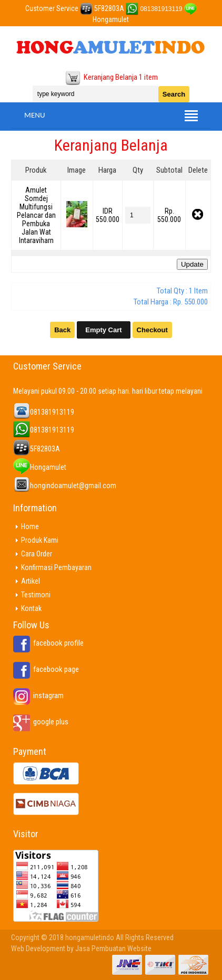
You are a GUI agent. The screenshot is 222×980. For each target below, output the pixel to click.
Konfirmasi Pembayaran (56, 567)
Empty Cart (103, 330)
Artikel (31, 581)
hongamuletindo (90, 937)
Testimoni (36, 595)
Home (30, 526)
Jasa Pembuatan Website (113, 949)
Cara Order (37, 554)
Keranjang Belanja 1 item (121, 77)
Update (192, 264)
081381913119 (161, 9)
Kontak (31, 608)
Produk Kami (40, 540)
